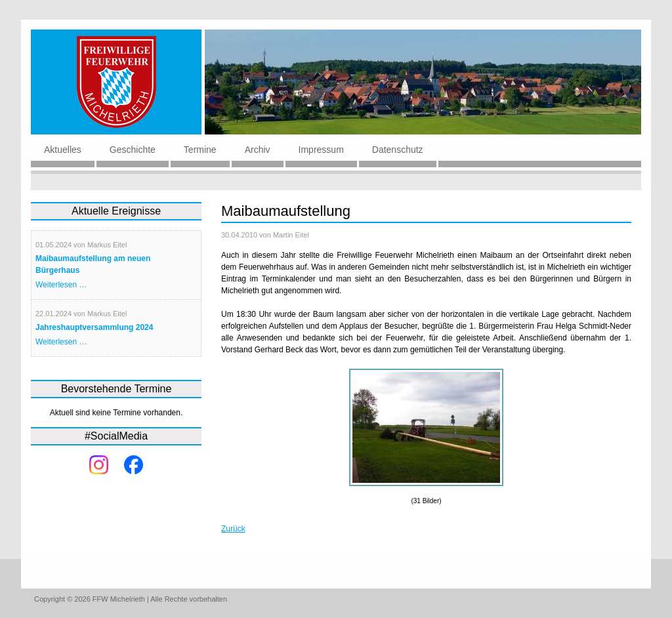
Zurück (233, 529)
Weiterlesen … (61, 285)
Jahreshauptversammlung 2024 (94, 327)
